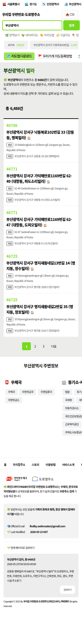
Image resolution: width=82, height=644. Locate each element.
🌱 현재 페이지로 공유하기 (21, 556)
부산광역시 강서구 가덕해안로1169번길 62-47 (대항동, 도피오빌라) (39, 226)
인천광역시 (54, 4)
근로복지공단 (72, 432)
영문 (10, 146)
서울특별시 (14, 4)
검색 (72, 26)
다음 (54, 354)
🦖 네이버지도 (30, 36)
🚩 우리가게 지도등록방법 (55, 57)
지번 (10, 158)
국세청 (68, 408)
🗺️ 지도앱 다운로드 (19, 57)
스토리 (36, 473)
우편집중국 (46, 400)
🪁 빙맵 (77, 36)
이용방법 (51, 473)
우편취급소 (14, 408)
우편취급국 (28, 400)
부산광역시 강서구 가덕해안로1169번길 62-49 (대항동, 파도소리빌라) (39, 181)
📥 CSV (70, 15)
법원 (67, 400)
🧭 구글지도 (63, 36)
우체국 (11, 400)
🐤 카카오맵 (47, 36)
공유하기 (67, 598)
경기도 (34, 4)
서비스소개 (70, 473)
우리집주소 (19, 473)
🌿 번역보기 (12, 36)
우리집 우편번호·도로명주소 (21, 15)
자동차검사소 (72, 416)
